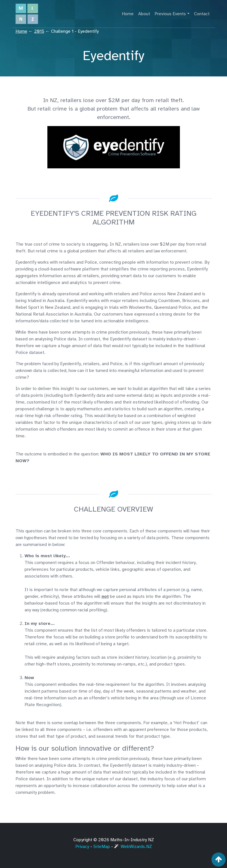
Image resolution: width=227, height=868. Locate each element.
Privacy (82, 847)
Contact (202, 14)
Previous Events (170, 14)
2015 (39, 31)
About (144, 14)
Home (128, 14)
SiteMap (102, 847)
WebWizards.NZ (133, 847)
